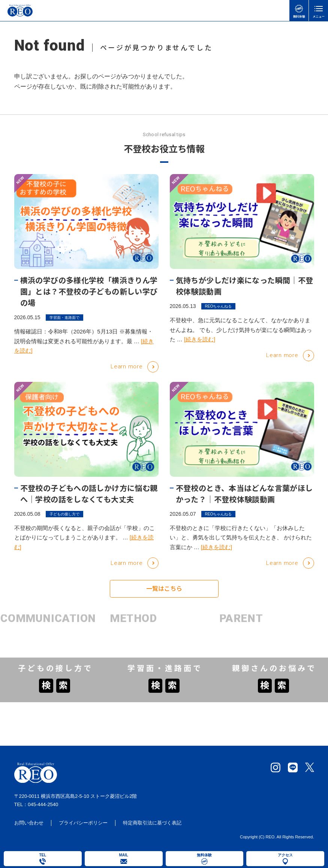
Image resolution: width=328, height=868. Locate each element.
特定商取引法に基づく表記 (152, 824)
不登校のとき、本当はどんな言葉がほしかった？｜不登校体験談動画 (244, 493)
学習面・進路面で (64, 318)
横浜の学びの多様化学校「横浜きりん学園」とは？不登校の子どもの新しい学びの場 (89, 291)
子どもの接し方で (64, 514)
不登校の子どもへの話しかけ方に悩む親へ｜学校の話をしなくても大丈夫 (89, 493)
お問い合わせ (29, 824)
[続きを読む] (200, 339)
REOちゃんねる (219, 306)
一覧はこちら (164, 594)
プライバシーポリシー (83, 824)
